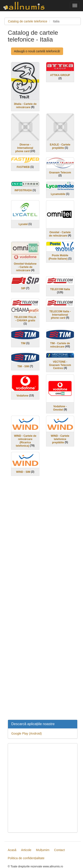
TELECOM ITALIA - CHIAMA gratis (25, 319)
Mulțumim (43, 850)
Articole (26, 850)
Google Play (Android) (27, 733)
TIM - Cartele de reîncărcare (60, 345)
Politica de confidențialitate (26, 858)
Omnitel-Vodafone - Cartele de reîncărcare (25, 267)
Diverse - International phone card (24, 148)
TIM (23, 343)
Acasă (12, 850)
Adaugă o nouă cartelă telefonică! (37, 51)
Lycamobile (58, 194)
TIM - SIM (23, 366)
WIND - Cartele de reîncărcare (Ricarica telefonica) (25, 441)
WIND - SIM (23, 472)
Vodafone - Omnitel (60, 408)
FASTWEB (23, 167)
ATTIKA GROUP (60, 75)
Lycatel (23, 224)
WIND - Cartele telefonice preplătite (60, 439)
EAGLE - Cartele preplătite (60, 146)
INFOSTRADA (23, 190)
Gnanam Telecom (60, 172)
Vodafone (23, 396)
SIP (23, 288)
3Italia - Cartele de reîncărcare (25, 106)
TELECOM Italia (60, 289)
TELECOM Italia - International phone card (60, 315)
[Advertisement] (43, 601)
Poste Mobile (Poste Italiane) (59, 257)
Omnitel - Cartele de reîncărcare (60, 234)
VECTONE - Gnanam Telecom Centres (60, 365)
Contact (59, 850)
